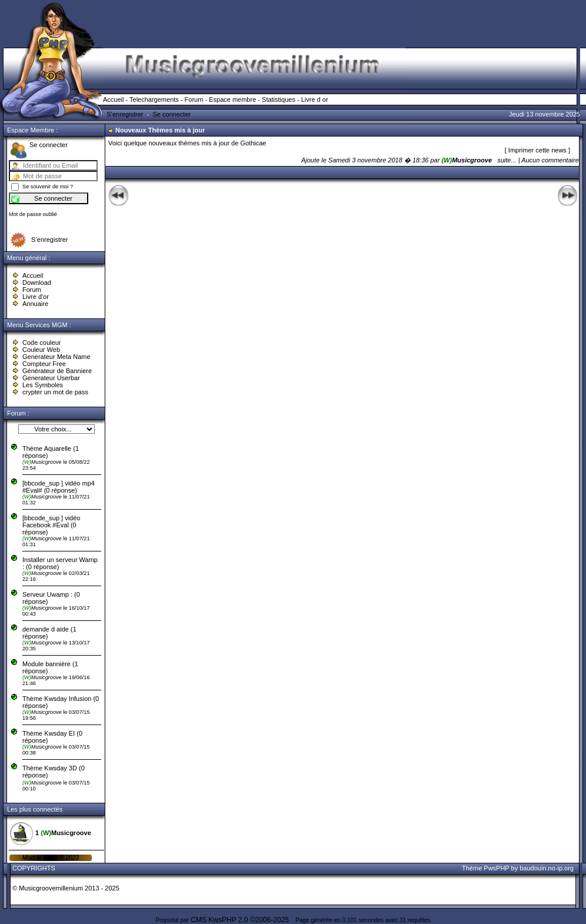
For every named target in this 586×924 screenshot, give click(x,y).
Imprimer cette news (538, 150)
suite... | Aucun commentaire (538, 160)
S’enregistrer (125, 114)
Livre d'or (36, 297)
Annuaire (35, 304)
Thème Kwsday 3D (50, 768)
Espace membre (232, 99)
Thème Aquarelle (47, 448)
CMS (199, 920)
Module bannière (47, 664)
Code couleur (41, 343)
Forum (194, 99)
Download (37, 282)
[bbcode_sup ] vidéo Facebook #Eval (51, 521)
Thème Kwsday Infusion (57, 699)
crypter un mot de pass (55, 392)
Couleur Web (41, 350)
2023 (71, 858)
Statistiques (279, 99)
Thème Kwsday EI (49, 733)
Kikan (52, 858)
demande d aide (46, 629)
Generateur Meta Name (56, 357)
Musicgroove (43, 462)
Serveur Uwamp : (47, 594)
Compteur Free (44, 364)
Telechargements (154, 99)
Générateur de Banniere (57, 371)
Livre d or (315, 99)
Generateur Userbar (51, 378)
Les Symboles (43, 385)
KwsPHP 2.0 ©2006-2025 (249, 920)
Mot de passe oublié (33, 214)
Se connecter (172, 114)
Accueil (113, 99)
